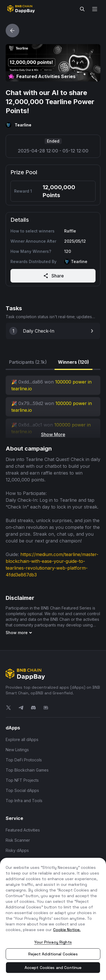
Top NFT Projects (22, 780)
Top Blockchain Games (27, 770)
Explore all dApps (22, 739)
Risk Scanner (18, 840)
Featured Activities (23, 830)
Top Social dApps (22, 790)
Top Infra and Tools (24, 801)
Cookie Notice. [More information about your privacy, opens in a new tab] (67, 930)
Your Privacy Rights (53, 942)
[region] (53, 919)
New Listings (17, 750)
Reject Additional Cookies (53, 954)
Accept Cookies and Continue (53, 968)
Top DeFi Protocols (24, 760)
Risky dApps (17, 850)
